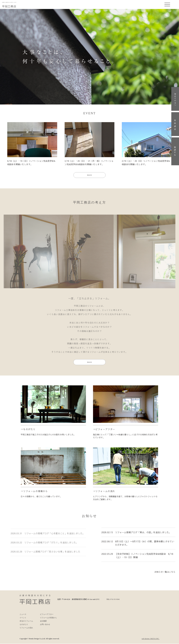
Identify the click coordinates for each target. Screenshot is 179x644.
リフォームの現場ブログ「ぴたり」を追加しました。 (51, 547)
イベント (23, 618)
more (90, 175)
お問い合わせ (45, 625)
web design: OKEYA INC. (151, 639)
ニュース (23, 615)
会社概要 (43, 621)
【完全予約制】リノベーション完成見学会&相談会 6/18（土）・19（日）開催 (144, 558)
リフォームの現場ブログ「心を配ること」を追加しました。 (52, 536)
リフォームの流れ (105, 491)
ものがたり (29, 429)
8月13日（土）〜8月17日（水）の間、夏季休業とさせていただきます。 (145, 545)
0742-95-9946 (115, 600)
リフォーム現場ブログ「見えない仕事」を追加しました (52, 556)
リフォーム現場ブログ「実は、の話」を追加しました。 (143, 535)
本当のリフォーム (26, 621)
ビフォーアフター (105, 429)
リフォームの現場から (36, 491)
